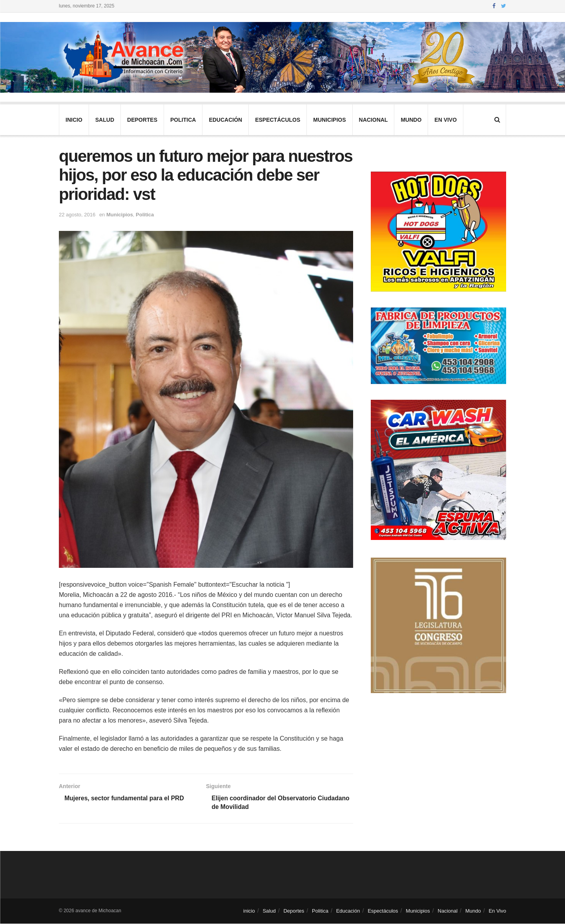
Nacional (374, 120)
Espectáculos (278, 120)
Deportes (142, 120)
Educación (225, 120)
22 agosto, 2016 (77, 215)
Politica (183, 120)
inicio (74, 120)
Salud (105, 120)
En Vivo (446, 120)
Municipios (329, 120)
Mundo (411, 120)
